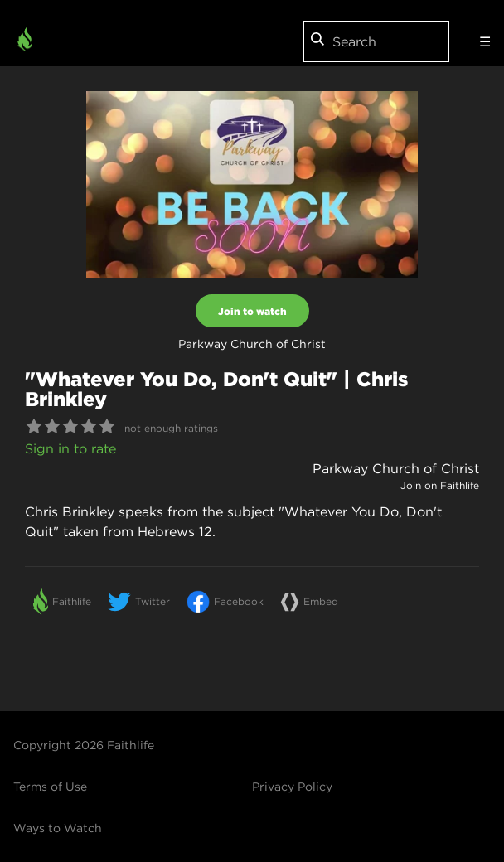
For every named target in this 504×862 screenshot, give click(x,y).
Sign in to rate (70, 448)
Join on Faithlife (440, 485)
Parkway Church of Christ (396, 468)
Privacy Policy (292, 787)
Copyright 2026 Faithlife (84, 745)
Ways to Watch (58, 828)
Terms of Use (50, 787)
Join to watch (252, 311)
